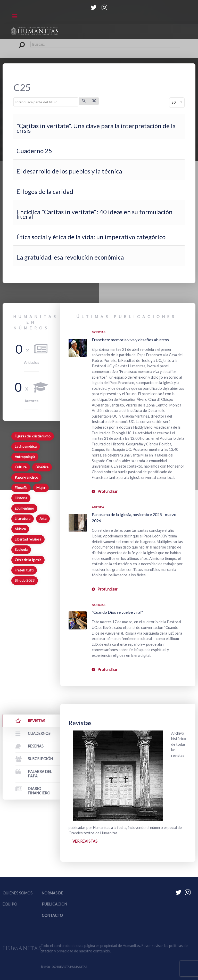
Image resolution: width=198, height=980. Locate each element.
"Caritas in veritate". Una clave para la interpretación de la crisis (96, 128)
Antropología (25, 457)
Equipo (10, 904)
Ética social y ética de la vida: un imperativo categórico (91, 237)
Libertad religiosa (28, 539)
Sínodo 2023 (25, 580)
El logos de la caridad (45, 191)
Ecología (21, 550)
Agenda (98, 507)
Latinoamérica (26, 446)
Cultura (21, 467)
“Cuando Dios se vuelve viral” (117, 612)
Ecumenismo (24, 508)
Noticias (98, 332)
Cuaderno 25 (34, 151)
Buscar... (18, 42)
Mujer (41, 488)
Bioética (42, 467)
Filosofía (21, 488)
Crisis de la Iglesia (28, 560)
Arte (43, 519)
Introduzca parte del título (14, 98)
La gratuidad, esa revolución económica (70, 257)
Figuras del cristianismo (33, 436)
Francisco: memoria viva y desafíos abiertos (130, 340)
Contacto (52, 915)
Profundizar (108, 491)
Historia (21, 498)
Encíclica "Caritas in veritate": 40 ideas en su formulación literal (94, 214)
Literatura (23, 519)
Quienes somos (18, 893)
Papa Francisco (26, 477)
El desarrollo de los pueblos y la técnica (69, 171)
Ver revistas (85, 841)
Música (20, 529)
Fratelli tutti (24, 570)
